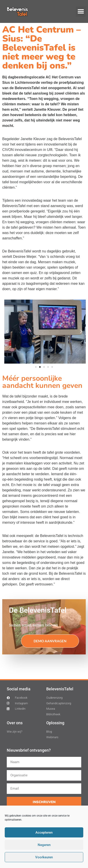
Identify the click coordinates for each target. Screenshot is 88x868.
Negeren (44, 845)
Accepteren (44, 833)
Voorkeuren (44, 857)
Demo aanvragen (50, 641)
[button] (81, 12)
